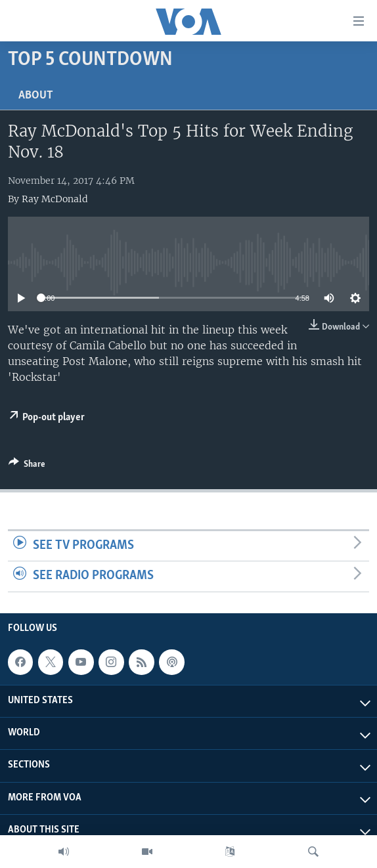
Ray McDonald (55, 199)
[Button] (27, 466)
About (36, 96)
